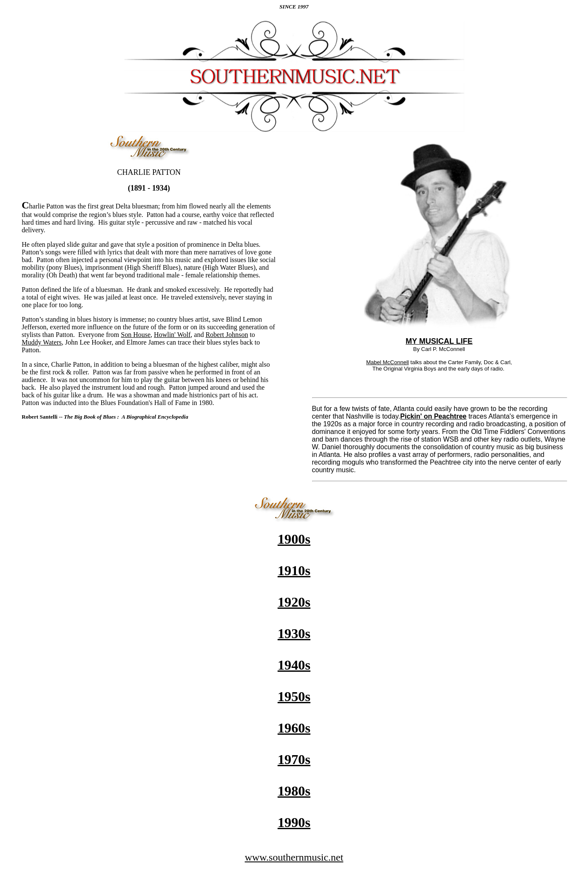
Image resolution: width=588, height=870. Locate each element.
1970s (294, 759)
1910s (294, 570)
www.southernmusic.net (294, 857)
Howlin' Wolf (172, 335)
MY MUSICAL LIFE (439, 341)
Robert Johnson (227, 335)
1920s (294, 602)
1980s (294, 791)
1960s (294, 728)
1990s (294, 822)
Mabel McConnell (387, 362)
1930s (294, 633)
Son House (136, 335)
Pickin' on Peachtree (433, 416)
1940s (294, 665)
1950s (294, 696)
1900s (294, 539)
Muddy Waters (42, 342)
